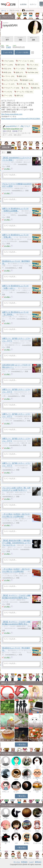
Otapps (37, 831)
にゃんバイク (6, 767)
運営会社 (38, 862)
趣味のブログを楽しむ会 (21, 726)
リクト (16, 819)
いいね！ (7, 169)
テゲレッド (6, 792)
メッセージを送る (22, 52)
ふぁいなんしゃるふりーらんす (37, 790)
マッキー (6, 819)
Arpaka (6, 779)
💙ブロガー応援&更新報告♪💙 (36, 712)
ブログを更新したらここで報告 (21, 698)
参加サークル (33, 39)
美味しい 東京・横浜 (7, 740)
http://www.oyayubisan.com (12, 114)
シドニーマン (27, 831)
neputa (16, 779)
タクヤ (16, 831)
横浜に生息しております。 (21, 740)
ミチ (37, 767)
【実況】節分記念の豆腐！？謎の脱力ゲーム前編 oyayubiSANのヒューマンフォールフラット (17, 543)
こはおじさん (27, 767)
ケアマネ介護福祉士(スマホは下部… (27, 778)
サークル (17, 862)
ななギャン (6, 831)
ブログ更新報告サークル (36, 726)
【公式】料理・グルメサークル (36, 740)
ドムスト (16, 767)
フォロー (7, 39)
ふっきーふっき (37, 779)
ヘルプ (31, 862)
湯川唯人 (27, 843)
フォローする (8, 52)
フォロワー (20, 39)
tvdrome (27, 819)
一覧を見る (21, 744)
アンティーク (27, 792)
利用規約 (24, 862)
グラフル (37, 819)
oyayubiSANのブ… (18, 190)
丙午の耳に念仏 (6, 843)
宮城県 (8, 47)
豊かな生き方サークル (7, 712)
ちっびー (16, 792)
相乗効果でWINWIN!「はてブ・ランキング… (7, 697)
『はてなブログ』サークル (7, 726)
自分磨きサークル (36, 699)
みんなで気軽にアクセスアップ (21, 712)
